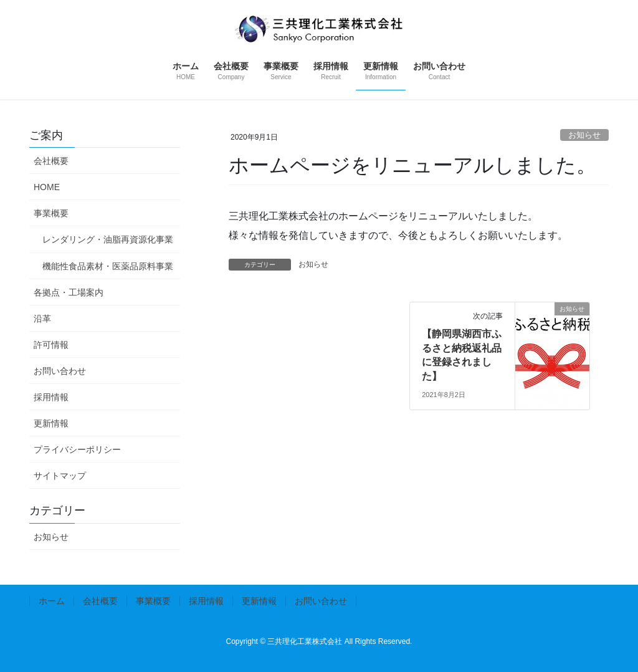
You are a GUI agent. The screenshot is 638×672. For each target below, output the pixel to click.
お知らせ (584, 135)
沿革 (42, 319)
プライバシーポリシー (77, 449)
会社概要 (51, 161)
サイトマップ (60, 476)
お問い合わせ (60, 371)
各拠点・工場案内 (69, 292)
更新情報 (51, 423)
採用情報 (51, 397)
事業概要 (51, 213)
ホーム (52, 601)
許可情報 (51, 345)
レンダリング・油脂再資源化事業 (108, 239)
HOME (47, 187)
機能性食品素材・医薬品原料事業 (108, 266)
